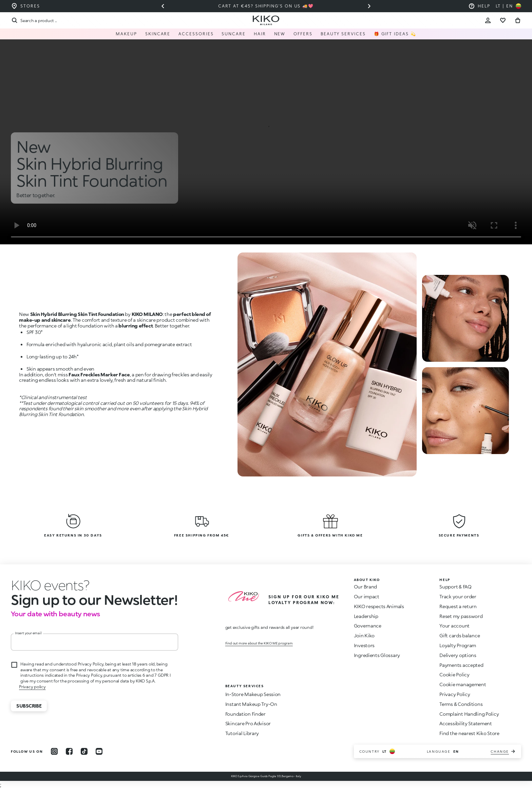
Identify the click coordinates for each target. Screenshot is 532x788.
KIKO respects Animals (379, 606)
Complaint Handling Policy (469, 714)
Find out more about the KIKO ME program (259, 643)
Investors (364, 645)
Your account (454, 626)
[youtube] (99, 751)
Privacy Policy (455, 694)
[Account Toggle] (488, 20)
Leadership (366, 616)
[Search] (34, 20)
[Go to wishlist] (503, 20)
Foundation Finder (245, 714)
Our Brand (365, 587)
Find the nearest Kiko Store (469, 733)
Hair (260, 34)
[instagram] (54, 751)
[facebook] (69, 751)
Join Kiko (364, 635)
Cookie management (463, 684)
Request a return (458, 606)
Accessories (196, 34)
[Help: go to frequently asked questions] (479, 6)
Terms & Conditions (461, 704)
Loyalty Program (458, 645)
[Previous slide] (163, 6)
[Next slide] (369, 6)
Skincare (158, 34)
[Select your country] (508, 6)
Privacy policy (32, 687)
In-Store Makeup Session (253, 694)
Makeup (126, 34)
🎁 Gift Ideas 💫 (395, 34)
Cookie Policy (454, 674)
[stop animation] (50, 585)
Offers (303, 34)
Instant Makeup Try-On (251, 704)
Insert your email (28, 633)
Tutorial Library (242, 733)
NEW (280, 34)
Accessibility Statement (466, 723)
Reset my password (461, 616)
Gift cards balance (460, 635)
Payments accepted (461, 665)
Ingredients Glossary (377, 655)
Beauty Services (343, 34)
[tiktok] (84, 751)
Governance (368, 626)
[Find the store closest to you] (25, 6)
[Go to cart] (518, 20)
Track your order (458, 596)
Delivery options (458, 655)
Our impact (367, 596)
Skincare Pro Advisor (248, 723)
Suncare (233, 34)
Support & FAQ (455, 587)
